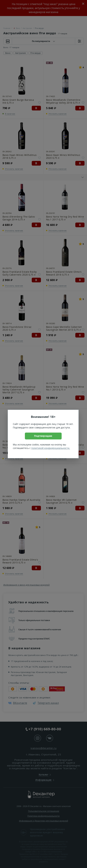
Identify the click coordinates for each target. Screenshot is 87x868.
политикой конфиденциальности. (51, 448)
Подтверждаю (43, 436)
